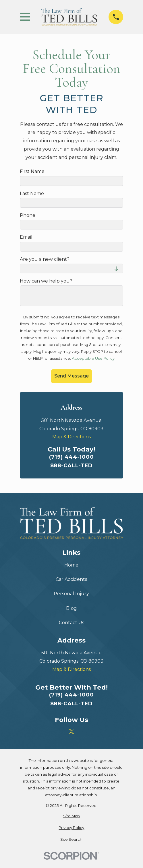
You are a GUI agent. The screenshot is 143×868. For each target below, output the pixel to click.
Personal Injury (71, 594)
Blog (71, 608)
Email (26, 237)
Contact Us (71, 623)
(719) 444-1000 (71, 457)
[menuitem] (71, 816)
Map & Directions (71, 437)
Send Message (71, 376)
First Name (32, 171)
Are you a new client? (45, 259)
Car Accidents (71, 579)
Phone (28, 215)
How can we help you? (46, 281)
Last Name (32, 193)
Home (71, 565)
